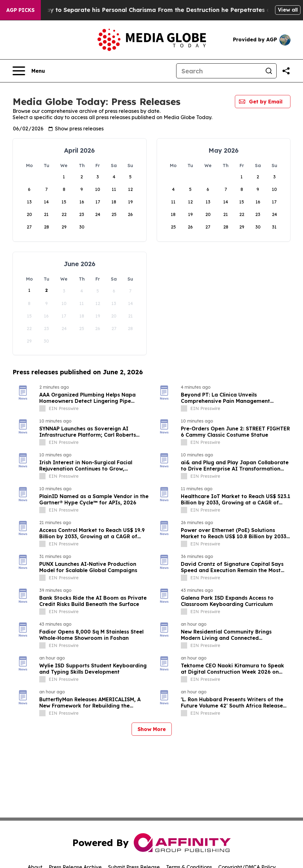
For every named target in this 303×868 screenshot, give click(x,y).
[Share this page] (286, 71)
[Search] (219, 71)
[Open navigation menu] (29, 71)
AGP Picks (20, 10)
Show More (152, 729)
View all (288, 10)
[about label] (42, 408)
